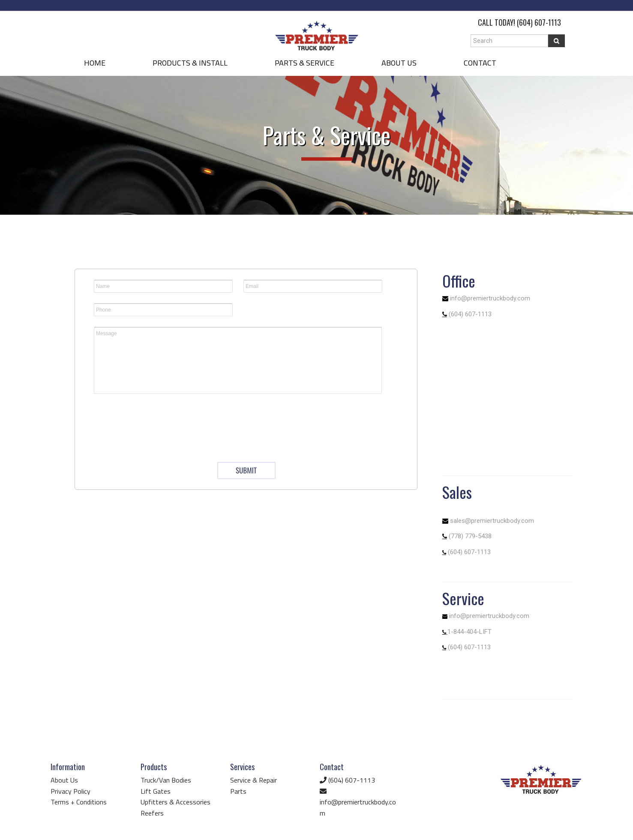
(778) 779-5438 (470, 536)
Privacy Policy (70, 791)
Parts (238, 791)
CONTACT (480, 63)
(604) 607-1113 (539, 22)
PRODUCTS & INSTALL (190, 63)
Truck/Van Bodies (166, 780)
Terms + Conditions (79, 802)
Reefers (152, 813)
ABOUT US (399, 63)
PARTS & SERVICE (304, 63)
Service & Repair (253, 780)
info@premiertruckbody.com (490, 298)
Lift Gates (156, 791)
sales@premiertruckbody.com (492, 521)
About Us (64, 780)
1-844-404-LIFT (469, 632)
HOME (95, 63)
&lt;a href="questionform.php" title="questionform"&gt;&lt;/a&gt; (246, 392)
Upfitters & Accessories (175, 802)
